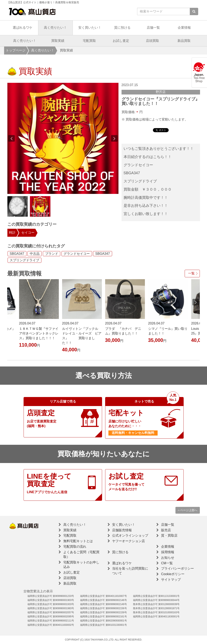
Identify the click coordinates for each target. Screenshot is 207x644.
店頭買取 (152, 41)
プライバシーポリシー (177, 568)
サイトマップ (171, 580)
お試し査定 (121, 41)
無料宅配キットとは (78, 541)
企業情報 (184, 28)
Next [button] (114, 138)
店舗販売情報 (122, 530)
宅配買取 (89, 41)
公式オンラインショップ (130, 535)
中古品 (35, 254)
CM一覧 (167, 563)
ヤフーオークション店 (129, 541)
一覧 (191, 273)
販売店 (166, 530)
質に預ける (122, 28)
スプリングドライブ (24, 260)
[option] (63, 138)
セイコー (28, 233)
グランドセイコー (77, 254)
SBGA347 (17, 254)
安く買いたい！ (90, 28)
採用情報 (168, 552)
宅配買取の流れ (75, 547)
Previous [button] (11, 138)
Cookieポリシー (173, 574)
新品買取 (184, 41)
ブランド (52, 254)
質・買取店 (169, 535)
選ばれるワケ (23, 28)
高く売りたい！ (55, 28)
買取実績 (58, 41)
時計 (12, 233)
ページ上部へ (188, 510)
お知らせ (168, 558)
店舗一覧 (153, 28)
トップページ (16, 50)
